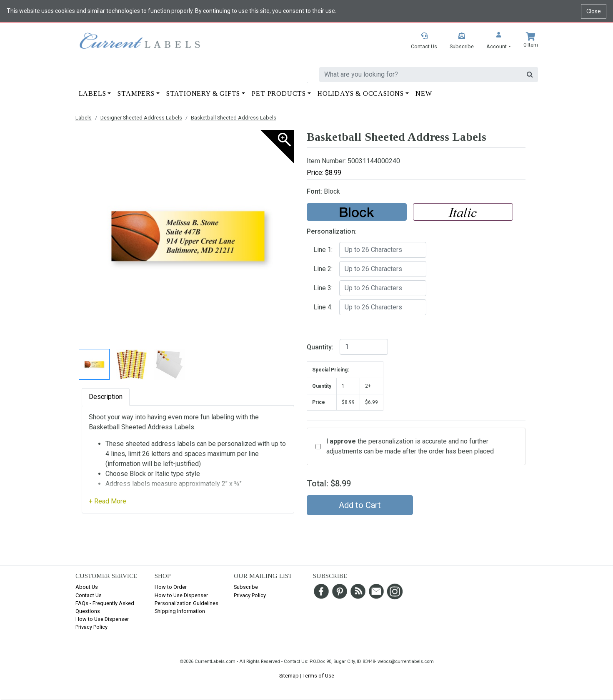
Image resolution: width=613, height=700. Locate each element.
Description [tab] (106, 397)
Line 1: (323, 250)
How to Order (171, 587)
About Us (87, 587)
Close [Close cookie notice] (594, 11)
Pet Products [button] (279, 93)
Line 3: (323, 288)
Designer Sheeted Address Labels (141, 118)
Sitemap (289, 676)
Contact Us (89, 595)
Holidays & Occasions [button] (361, 93)
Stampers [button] (136, 93)
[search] (420, 75)
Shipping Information (180, 611)
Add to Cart (360, 505)
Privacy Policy (91, 627)
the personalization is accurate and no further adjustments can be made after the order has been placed (410, 446)
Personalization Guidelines (186, 603)
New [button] (424, 93)
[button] (498, 41)
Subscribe (246, 587)
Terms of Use (318, 676)
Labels (84, 118)
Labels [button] (93, 93)
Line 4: (323, 307)
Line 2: (323, 269)
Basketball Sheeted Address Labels (234, 118)
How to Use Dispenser (102, 619)
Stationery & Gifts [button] (203, 93)
